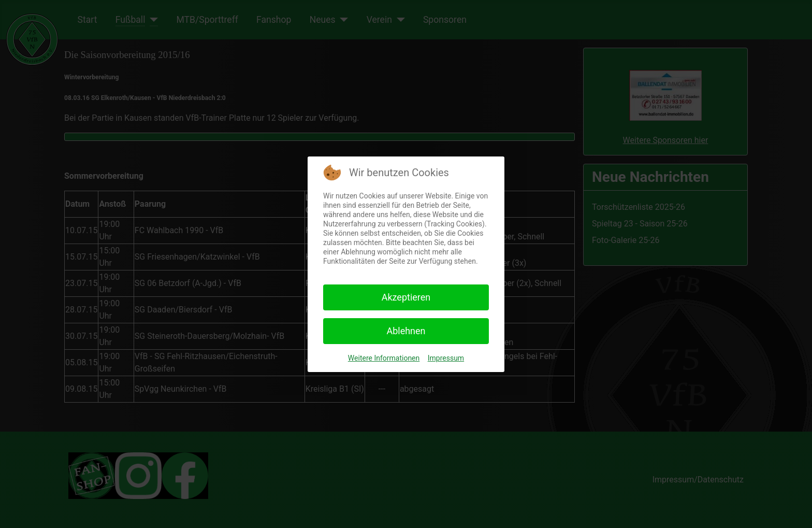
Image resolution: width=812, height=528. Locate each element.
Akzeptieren (406, 297)
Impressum (446, 358)
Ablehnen (406, 331)
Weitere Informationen (384, 358)
